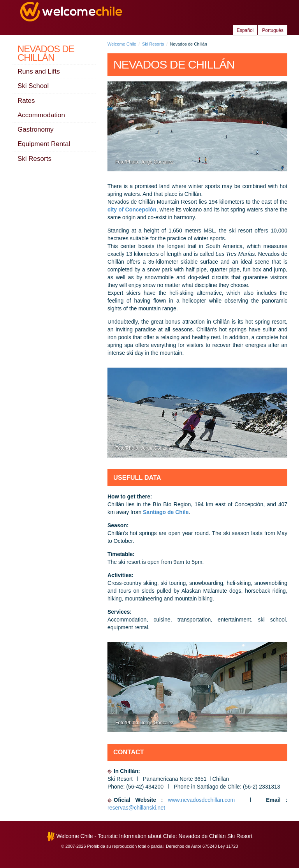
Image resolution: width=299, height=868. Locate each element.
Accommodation (41, 115)
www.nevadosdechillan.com (204, 800)
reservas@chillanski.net (136, 808)
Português (273, 30)
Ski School (33, 86)
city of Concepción (132, 210)
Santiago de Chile (166, 512)
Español (245, 30)
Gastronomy (36, 129)
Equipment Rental (44, 144)
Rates (26, 101)
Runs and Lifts (39, 71)
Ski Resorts (34, 159)
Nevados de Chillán (46, 53)
